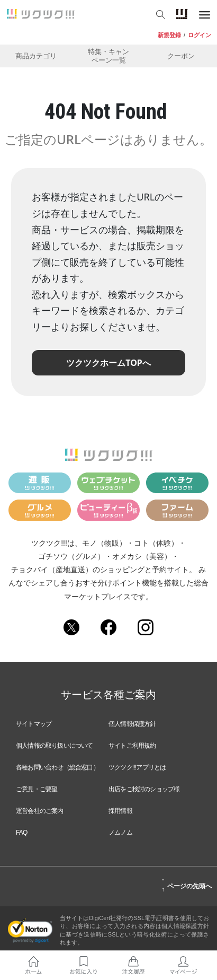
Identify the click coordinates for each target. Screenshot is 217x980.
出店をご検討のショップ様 (144, 789)
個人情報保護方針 (132, 724)
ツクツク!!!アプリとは (137, 767)
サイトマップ (34, 724)
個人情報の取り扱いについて (55, 746)
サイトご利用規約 (132, 746)
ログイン (200, 35)
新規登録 (169, 35)
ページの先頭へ (187, 885)
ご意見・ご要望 (37, 789)
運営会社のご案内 (40, 811)
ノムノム (120, 833)
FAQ (22, 833)
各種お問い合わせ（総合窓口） (57, 767)
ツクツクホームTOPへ (108, 363)
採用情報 (120, 811)
